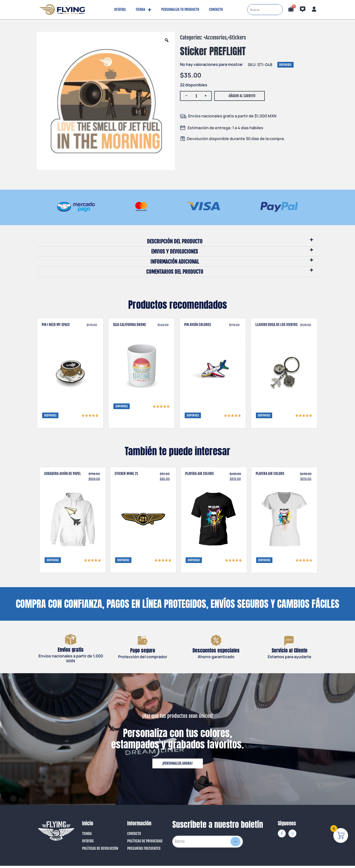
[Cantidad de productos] (196, 96)
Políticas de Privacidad (145, 843)
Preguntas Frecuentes (144, 851)
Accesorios (216, 37)
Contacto (216, 9)
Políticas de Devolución (100, 851)
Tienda (143, 10)
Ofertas (120, 9)
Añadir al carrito (242, 96)
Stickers (238, 37)
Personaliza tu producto (180, 9)
